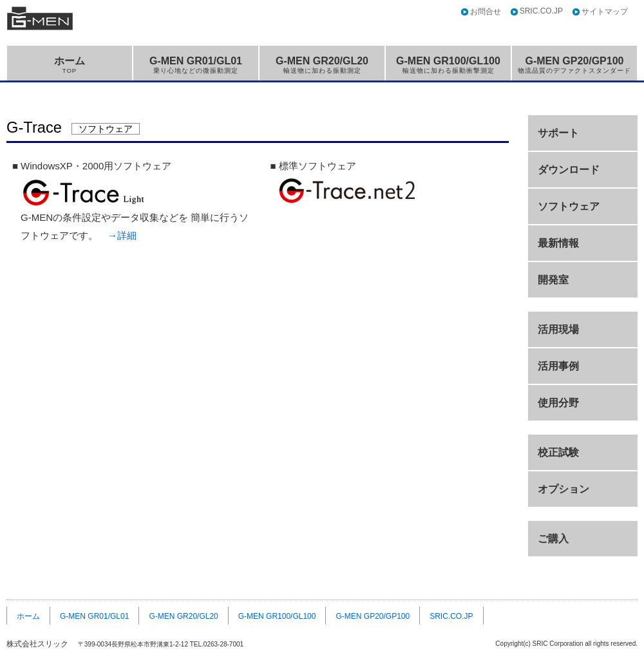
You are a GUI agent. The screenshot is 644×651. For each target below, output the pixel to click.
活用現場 (558, 329)
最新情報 (558, 243)
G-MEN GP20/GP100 (574, 65)
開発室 (553, 280)
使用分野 (558, 403)
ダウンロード (569, 170)
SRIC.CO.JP (541, 11)
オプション (563, 489)
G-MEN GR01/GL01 (196, 65)
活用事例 (558, 366)
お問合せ (486, 12)
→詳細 (122, 235)
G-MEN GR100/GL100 (448, 65)
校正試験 (558, 452)
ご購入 (553, 539)
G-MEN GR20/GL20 (322, 65)
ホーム (70, 65)
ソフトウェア (569, 206)
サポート (558, 133)
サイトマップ (605, 12)
